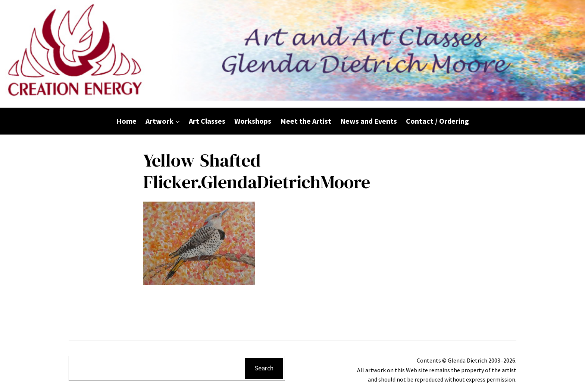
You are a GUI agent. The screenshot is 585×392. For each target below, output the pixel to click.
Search (264, 368)
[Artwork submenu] (178, 121)
